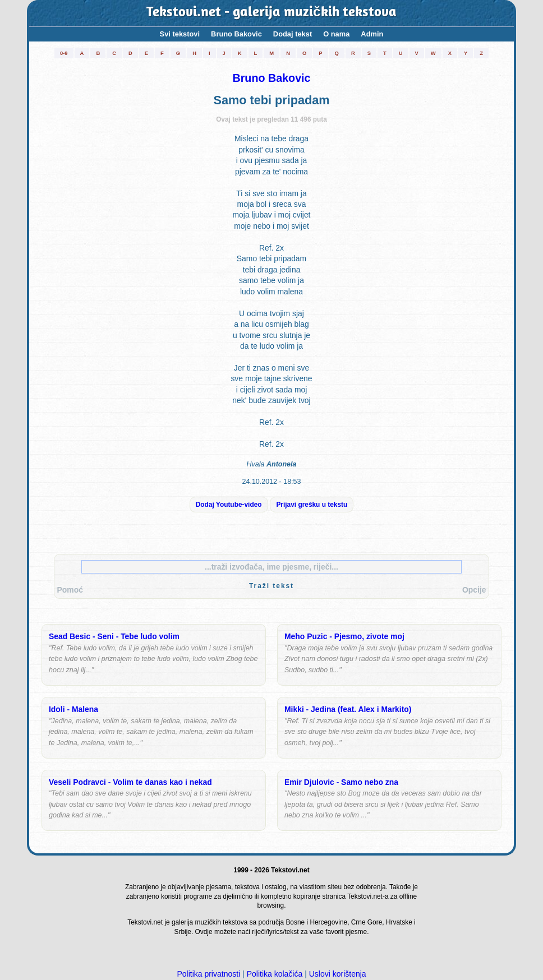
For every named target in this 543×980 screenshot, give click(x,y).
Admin (372, 34)
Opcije (474, 590)
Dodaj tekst (293, 34)
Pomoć (70, 590)
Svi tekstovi (180, 34)
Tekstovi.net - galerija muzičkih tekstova (271, 13)
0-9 (64, 53)
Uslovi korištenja (338, 974)
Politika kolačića (275, 974)
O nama (336, 34)
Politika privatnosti (208, 974)
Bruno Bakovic (236, 34)
